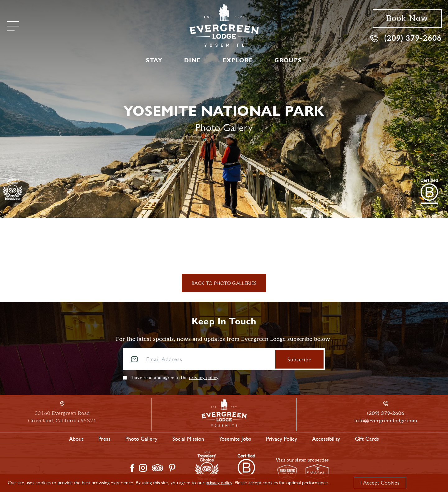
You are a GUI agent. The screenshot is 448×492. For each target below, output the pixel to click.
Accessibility (326, 439)
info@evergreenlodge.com (386, 421)
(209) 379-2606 (406, 38)
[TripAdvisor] (13, 188)
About (76, 439)
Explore (238, 60)
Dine (192, 60)
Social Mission (188, 439)
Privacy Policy (282, 439)
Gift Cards (367, 439)
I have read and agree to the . (174, 378)
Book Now (407, 19)
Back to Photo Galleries (224, 283)
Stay (154, 60)
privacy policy (204, 378)
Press (104, 439)
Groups (288, 60)
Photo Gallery (141, 439)
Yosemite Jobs (235, 439)
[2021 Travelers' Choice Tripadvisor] (429, 193)
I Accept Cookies (380, 483)
